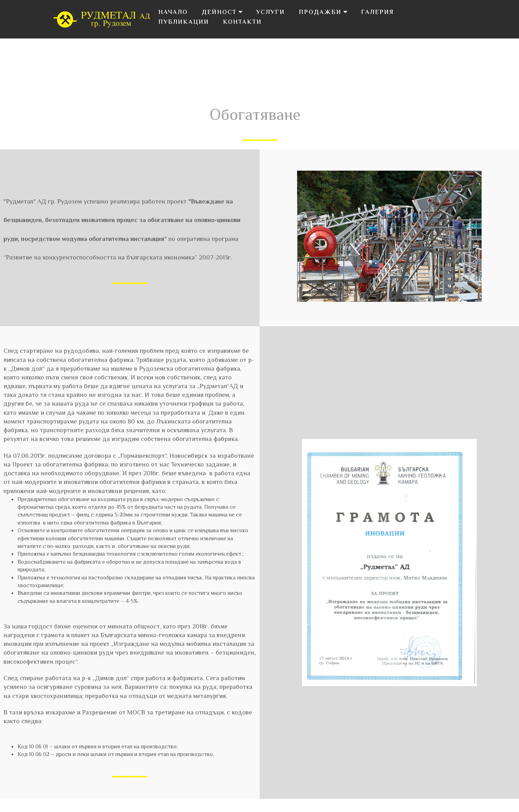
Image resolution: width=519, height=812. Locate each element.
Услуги (271, 13)
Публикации (184, 22)
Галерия (377, 13)
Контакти (242, 22)
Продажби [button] (323, 13)
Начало (173, 13)
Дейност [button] (222, 13)
